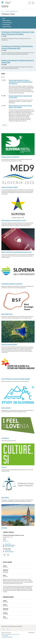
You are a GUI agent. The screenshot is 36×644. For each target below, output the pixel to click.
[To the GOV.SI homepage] (7, 5)
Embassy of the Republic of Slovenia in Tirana (10, 634)
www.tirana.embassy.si (9, 546)
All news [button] (5, 125)
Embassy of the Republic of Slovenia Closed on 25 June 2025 (20, 97)
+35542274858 (8, 544)
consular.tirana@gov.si (9, 552)
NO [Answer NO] (8, 629)
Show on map (6, 541)
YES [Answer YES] (3, 629)
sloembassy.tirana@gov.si (10, 545)
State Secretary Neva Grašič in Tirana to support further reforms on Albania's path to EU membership (21, 82)
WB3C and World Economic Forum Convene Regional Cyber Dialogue (20, 106)
